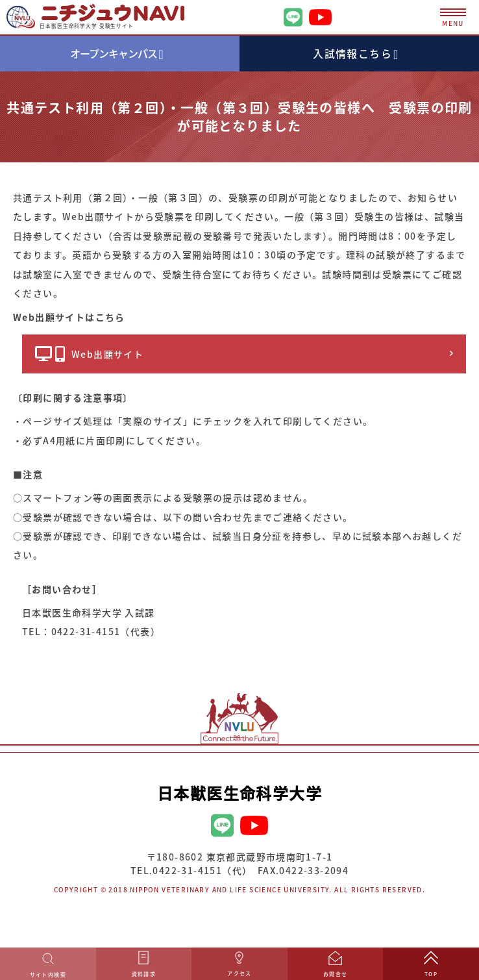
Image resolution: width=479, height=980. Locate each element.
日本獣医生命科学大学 (239, 793)
